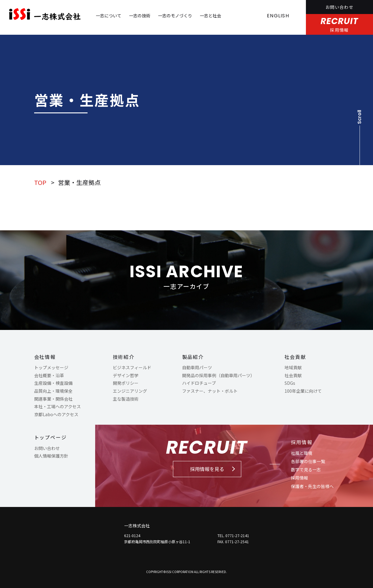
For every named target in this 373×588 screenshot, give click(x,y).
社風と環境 (302, 453)
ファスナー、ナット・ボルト (210, 391)
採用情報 (302, 442)
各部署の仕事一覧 (308, 461)
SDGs (290, 383)
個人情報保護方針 (51, 456)
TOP (40, 182)
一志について (109, 16)
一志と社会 (210, 16)
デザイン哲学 (126, 375)
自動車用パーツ (197, 367)
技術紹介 (124, 357)
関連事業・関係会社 (53, 399)
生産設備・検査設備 (53, 383)
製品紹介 (193, 357)
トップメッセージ (51, 367)
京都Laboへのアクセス (56, 414)
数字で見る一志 (306, 469)
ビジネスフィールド (132, 367)
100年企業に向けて (303, 391)
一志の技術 (140, 16)
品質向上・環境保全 (53, 391)
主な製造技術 (126, 399)
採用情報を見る (207, 469)
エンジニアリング (130, 391)
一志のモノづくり (175, 16)
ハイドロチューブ (199, 383)
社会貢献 (296, 357)
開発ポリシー (126, 383)
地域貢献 (293, 367)
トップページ (51, 437)
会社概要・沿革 (49, 375)
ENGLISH (278, 16)
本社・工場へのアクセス (57, 406)
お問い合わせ (339, 7)
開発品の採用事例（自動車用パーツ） (218, 375)
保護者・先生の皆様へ (312, 486)
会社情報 (45, 357)
